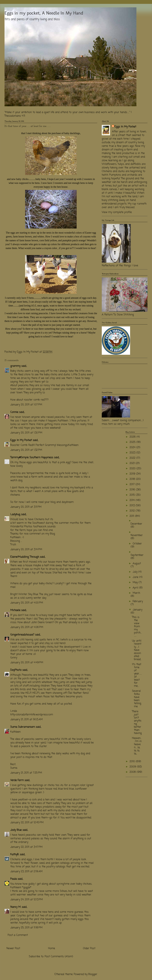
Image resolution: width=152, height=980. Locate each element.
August (137, 563)
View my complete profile (117, 212)
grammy (15, 366)
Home (52, 948)
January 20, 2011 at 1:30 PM (26, 433)
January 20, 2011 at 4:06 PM (27, 627)
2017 (133, 484)
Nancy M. (16, 907)
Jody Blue (16, 830)
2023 (133, 453)
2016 (133, 490)
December (136, 524)
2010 (133, 761)
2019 (133, 474)
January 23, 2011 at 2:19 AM (26, 871)
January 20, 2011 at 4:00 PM (27, 603)
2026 (133, 437)
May (136, 582)
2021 (133, 463)
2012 (133, 511)
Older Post (89, 948)
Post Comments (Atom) (59, 956)
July (136, 572)
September (137, 555)
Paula (14, 879)
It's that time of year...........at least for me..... (137, 675)
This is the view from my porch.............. (137, 626)
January (138, 610)
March (136, 593)
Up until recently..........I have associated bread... (137, 650)
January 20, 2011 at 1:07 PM (26, 405)
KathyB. (15, 854)
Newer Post (13, 948)
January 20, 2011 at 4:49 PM (27, 663)
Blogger (93, 974)
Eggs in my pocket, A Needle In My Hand (44, 13)
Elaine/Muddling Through (25, 557)
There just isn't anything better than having (137, 722)
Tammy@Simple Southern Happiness (32, 457)
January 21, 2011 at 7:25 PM (26, 773)
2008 (133, 772)
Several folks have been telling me (137, 699)
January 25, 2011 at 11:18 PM (26, 928)
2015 (133, 495)
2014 (133, 500)
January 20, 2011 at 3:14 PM (26, 549)
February (138, 601)
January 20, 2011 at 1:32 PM (26, 450)
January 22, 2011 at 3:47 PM (26, 847)
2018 (133, 479)
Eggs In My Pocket (21, 440)
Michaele (15, 610)
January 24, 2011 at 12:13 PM (27, 900)
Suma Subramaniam (23, 727)
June (136, 577)
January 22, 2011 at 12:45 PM (27, 823)
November (137, 535)
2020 (133, 469)
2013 (133, 506)
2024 (133, 447)
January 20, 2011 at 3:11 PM (26, 507)
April (136, 588)
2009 (133, 767)
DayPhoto (16, 670)
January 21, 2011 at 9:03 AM (26, 719)
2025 (133, 442)
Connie (14, 412)
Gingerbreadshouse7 (22, 635)
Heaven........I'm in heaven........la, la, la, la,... (137, 746)
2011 (132, 516)
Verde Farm (17, 780)
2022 (133, 458)
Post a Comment (18, 935)
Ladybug (15, 514)
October (137, 544)
